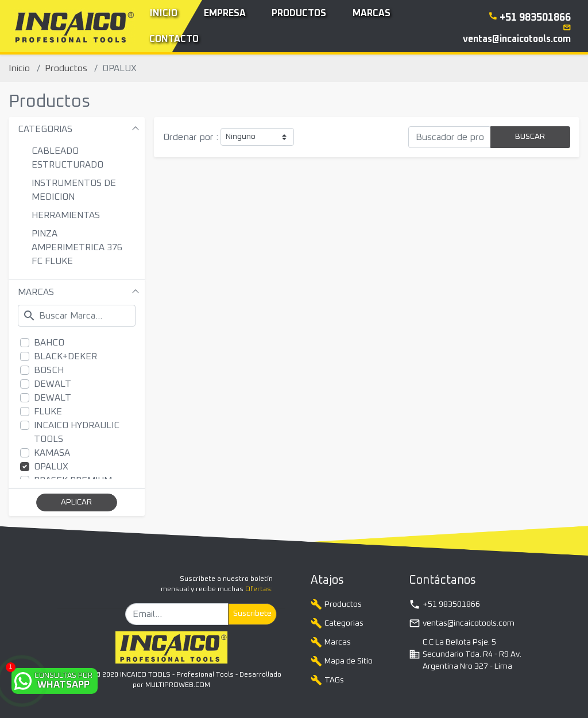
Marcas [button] (372, 13)
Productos (66, 68)
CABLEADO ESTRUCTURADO (67, 158)
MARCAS (36, 292)
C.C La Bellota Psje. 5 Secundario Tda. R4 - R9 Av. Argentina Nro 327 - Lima (465, 654)
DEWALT (53, 384)
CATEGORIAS (45, 129)
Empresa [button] (225, 13)
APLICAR (76, 502)
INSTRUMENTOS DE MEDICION (74, 190)
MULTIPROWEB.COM (178, 685)
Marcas (331, 642)
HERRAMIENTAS (66, 215)
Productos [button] (299, 13)
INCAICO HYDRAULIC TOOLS (77, 432)
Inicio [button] (164, 13)
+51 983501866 (444, 604)
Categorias (337, 623)
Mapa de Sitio (342, 661)
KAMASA (52, 453)
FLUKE (48, 412)
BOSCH (49, 370)
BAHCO (49, 343)
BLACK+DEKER (65, 356)
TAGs (327, 680)
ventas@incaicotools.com (462, 623)
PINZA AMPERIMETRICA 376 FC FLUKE (77, 247)
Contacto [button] (174, 39)
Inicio (19, 68)
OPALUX (51, 467)
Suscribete (252, 614)
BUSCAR (530, 137)
